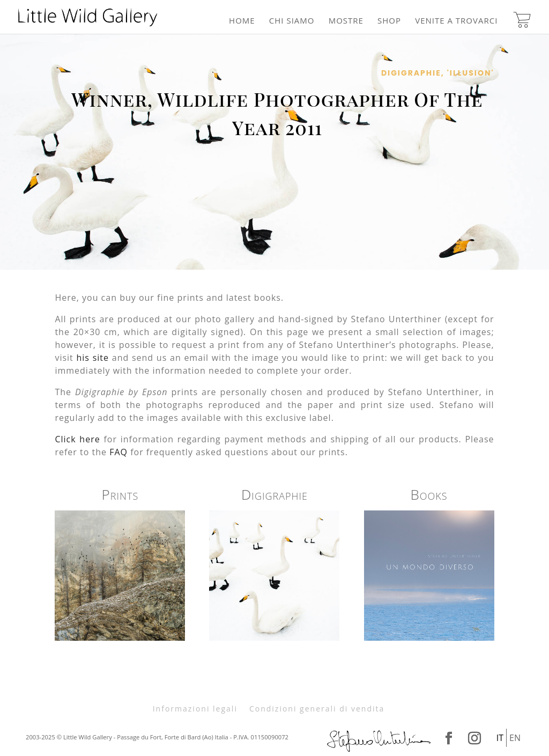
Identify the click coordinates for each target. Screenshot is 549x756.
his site (93, 358)
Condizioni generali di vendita (317, 709)
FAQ (118, 452)
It (500, 738)
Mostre (346, 21)
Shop (389, 21)
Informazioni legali (195, 709)
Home (242, 21)
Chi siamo (292, 21)
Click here (77, 439)
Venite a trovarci (456, 21)
